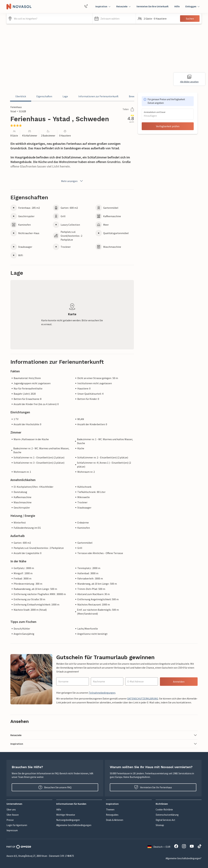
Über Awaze (13, 815)
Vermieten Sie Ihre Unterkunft (153, 6)
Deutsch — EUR (159, 847)
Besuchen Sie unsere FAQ (55, 787)
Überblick (21, 96)
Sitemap (160, 825)
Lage (65, 96)
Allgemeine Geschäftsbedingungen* (184, 858)
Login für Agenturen (17, 825)
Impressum (12, 830)
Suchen (190, 19)
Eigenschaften (44, 96)
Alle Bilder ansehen (189, 79)
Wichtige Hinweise (66, 815)
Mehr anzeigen (72, 181)
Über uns (11, 810)
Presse (10, 820)
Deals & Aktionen (115, 820)
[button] (114, 19)
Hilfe (177, 6)
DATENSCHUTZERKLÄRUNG (143, 698)
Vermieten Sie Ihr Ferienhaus (153, 787)
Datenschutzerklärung (167, 815)
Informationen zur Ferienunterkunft (98, 96)
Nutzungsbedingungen (68, 820)
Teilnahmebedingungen (102, 693)
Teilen (128, 109)
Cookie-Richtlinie (164, 810)
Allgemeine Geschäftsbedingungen (74, 825)
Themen (110, 810)
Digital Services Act (165, 820)
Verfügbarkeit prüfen (168, 126)
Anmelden (179, 682)
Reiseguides (112, 815)
